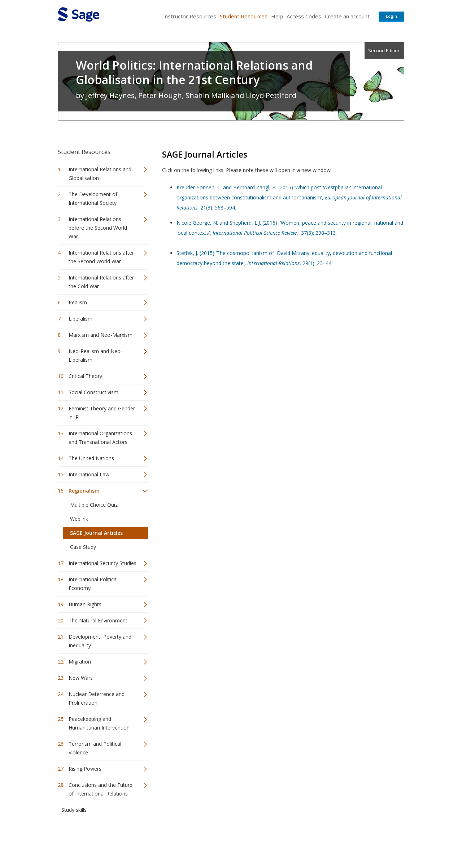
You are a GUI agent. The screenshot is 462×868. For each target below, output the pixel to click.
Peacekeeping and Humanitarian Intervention (99, 723)
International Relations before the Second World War (98, 228)
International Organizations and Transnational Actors (100, 438)
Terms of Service (272, 841)
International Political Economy (93, 584)
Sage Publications (99, 841)
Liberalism (80, 319)
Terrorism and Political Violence (95, 748)
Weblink (79, 519)
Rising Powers (85, 769)
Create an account (347, 16)
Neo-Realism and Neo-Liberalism (95, 355)
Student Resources (244, 16)
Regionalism (84, 491)
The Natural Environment (98, 620)
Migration (80, 662)
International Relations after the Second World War (101, 257)
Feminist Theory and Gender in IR (102, 413)
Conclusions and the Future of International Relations (101, 789)
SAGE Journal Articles (96, 533)
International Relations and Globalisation (100, 174)
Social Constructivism (93, 392)
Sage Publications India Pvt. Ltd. (162, 841)
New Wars (81, 678)
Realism (78, 302)
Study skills (74, 810)
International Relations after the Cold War (101, 282)
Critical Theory (85, 376)
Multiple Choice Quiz (94, 505)
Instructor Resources (190, 16)
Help (277, 16)
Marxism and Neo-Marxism (101, 335)
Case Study (83, 547)
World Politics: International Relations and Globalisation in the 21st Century (194, 72)
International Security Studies (103, 563)
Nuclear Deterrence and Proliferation (97, 698)
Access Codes (304, 16)
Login (391, 16)
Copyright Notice (316, 841)
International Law (89, 474)
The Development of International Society (93, 199)
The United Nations (91, 458)
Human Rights (85, 604)
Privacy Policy (357, 841)
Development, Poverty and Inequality (100, 641)
